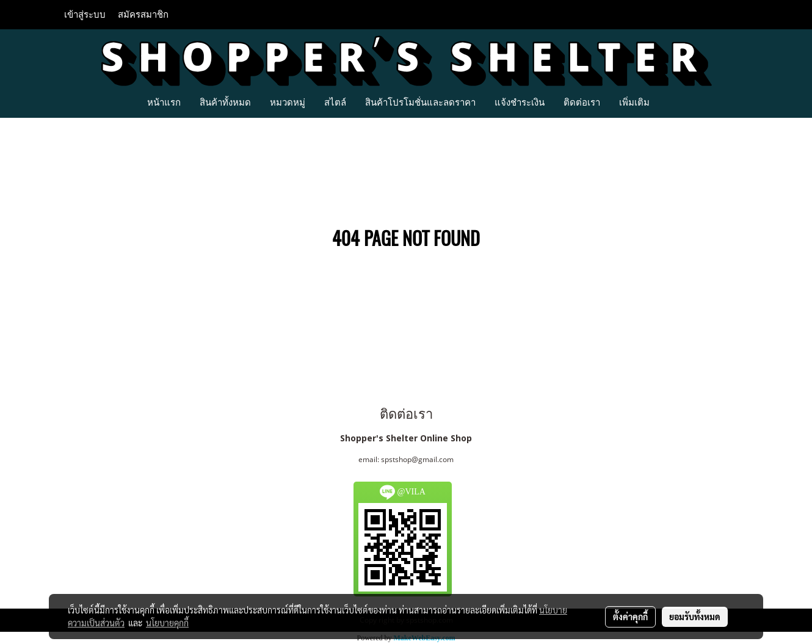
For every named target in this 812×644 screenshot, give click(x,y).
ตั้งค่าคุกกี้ (630, 617)
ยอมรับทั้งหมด (695, 617)
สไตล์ (335, 102)
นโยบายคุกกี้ (167, 623)
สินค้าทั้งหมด (225, 102)
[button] (670, 102)
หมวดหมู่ (288, 102)
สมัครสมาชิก (143, 15)
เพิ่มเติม (634, 102)
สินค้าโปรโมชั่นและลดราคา (420, 102)
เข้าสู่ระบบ (85, 15)
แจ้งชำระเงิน (520, 102)
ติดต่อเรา (582, 102)
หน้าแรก (164, 102)
